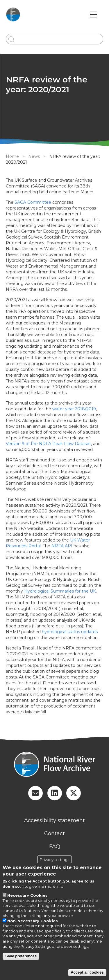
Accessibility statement (54, 820)
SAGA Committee (33, 202)
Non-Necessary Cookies (33, 921)
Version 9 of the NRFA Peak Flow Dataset (48, 444)
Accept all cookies (87, 972)
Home (12, 156)
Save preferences (21, 956)
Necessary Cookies (27, 895)
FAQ (55, 847)
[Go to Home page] (13, 15)
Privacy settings (54, 859)
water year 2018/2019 (74, 409)
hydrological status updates (70, 632)
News (34, 156)
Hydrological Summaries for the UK (60, 591)
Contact (54, 833)
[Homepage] (54, 765)
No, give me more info (42, 886)
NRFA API (62, 546)
